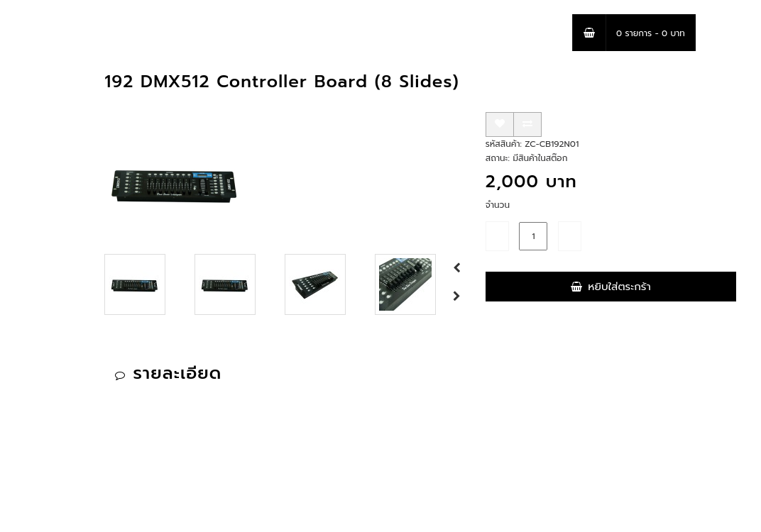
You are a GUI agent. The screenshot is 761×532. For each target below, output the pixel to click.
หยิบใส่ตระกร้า (611, 287)
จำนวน (498, 205)
